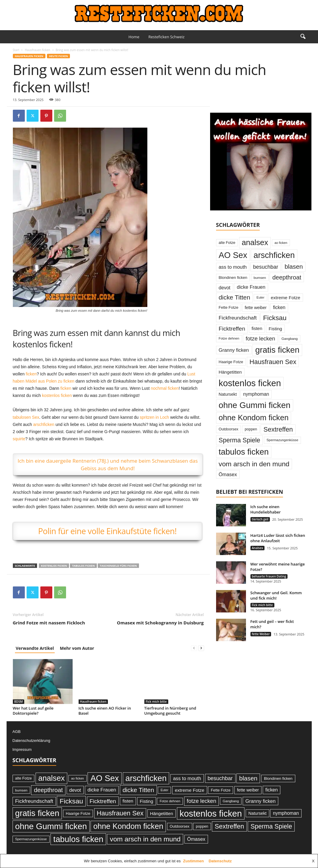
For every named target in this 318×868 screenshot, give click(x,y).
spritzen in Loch (154, 417)
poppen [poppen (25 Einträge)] (251, 429)
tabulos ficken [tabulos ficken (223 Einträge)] (244, 452)
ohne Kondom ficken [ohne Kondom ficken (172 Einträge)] (254, 418)
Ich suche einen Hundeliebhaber (266, 509)
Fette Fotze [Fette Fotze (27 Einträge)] (229, 307)
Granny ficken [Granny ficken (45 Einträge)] (234, 350)
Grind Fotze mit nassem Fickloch (49, 623)
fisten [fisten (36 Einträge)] (257, 328)
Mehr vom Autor (77, 648)
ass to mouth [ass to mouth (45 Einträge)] (233, 267)
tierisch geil (260, 519)
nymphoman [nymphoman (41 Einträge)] (256, 394)
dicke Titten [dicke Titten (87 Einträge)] (235, 297)
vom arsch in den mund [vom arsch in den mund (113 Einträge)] (254, 464)
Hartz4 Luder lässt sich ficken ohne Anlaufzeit (278, 538)
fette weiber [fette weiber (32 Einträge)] (256, 308)
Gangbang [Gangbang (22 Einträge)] (290, 339)
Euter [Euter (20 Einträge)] (260, 297)
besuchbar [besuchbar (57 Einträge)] (266, 267)
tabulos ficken (83, 566)
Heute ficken (58, 56)
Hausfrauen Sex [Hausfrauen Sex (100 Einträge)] (273, 362)
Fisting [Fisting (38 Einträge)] (275, 329)
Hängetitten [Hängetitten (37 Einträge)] (230, 372)
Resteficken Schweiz (166, 37)
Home (134, 37)
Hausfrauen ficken (38, 50)
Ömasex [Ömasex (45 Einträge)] (228, 474)
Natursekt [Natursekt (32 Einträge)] (228, 394)
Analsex (258, 548)
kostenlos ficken (57, 395)
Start (16, 50)
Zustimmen (194, 861)
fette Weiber (261, 634)
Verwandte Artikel (35, 648)
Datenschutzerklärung (31, 741)
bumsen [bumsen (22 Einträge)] (260, 278)
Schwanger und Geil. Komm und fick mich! (276, 595)
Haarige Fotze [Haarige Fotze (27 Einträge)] (231, 362)
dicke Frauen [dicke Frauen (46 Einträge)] (251, 287)
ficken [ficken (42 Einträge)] (279, 307)
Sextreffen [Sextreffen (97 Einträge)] (278, 429)
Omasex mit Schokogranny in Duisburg (160, 623)
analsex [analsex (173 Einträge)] (255, 242)
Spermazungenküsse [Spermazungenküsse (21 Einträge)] (282, 440)
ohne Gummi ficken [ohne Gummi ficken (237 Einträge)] (255, 405)
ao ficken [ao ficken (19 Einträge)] (281, 243)
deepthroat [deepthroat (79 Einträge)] (287, 277)
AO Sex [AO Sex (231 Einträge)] (233, 255)
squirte (19, 439)
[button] (303, 37)
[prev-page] (194, 648)
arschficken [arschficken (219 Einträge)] (274, 255)
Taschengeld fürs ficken (118, 566)
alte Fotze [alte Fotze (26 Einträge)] (227, 243)
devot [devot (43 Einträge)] (225, 288)
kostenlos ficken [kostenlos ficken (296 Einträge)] (250, 383)
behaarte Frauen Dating (269, 576)
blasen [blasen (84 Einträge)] (294, 266)
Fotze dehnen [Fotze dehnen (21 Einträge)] (229, 338)
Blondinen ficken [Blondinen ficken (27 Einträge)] (233, 278)
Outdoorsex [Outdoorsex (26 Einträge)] (229, 429)
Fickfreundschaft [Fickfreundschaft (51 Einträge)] (238, 318)
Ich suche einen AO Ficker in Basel (105, 711)
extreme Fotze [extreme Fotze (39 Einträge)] (286, 298)
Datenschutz (220, 861)
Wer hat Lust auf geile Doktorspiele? (33, 711)
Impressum (22, 749)
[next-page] (201, 648)
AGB (17, 732)
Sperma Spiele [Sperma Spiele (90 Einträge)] (240, 440)
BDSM (19, 702)
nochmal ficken (165, 388)
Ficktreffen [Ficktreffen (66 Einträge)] (232, 329)
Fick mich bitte (156, 702)
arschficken (44, 424)
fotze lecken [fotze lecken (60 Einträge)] (260, 339)
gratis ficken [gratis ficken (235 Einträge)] (277, 350)
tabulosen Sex (26, 417)
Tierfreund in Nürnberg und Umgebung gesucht (170, 711)
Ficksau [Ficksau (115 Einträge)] (275, 318)
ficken (31, 374)
